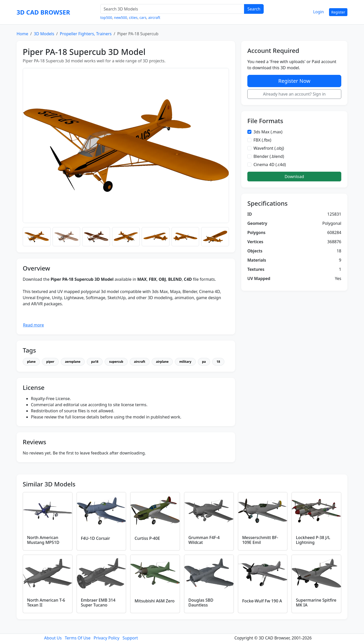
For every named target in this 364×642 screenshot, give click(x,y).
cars (143, 17)
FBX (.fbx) (262, 140)
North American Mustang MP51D (43, 540)
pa (204, 362)
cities (133, 17)
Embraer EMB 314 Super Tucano (98, 603)
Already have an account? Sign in (294, 94)
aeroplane (73, 362)
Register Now (294, 81)
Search (254, 9)
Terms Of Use (78, 638)
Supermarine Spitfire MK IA (316, 603)
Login (319, 12)
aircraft (154, 17)
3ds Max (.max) (268, 132)
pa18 (95, 362)
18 (218, 362)
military (185, 362)
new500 (121, 17)
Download (294, 177)
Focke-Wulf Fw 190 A (262, 601)
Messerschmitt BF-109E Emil (260, 540)
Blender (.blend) (269, 156)
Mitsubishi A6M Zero (155, 601)
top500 (106, 17)
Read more (33, 325)
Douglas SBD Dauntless (201, 603)
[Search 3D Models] (172, 9)
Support (130, 638)
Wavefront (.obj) (269, 148)
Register (338, 12)
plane (31, 362)
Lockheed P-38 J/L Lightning (313, 540)
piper (50, 362)
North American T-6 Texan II (46, 603)
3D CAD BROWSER (43, 12)
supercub (116, 362)
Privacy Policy (107, 638)
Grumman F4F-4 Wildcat (204, 540)
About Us (53, 638)
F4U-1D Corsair (95, 538)
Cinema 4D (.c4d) (270, 165)
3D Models (44, 34)
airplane (162, 362)
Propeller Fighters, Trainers (86, 34)
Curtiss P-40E (147, 538)
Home (22, 34)
